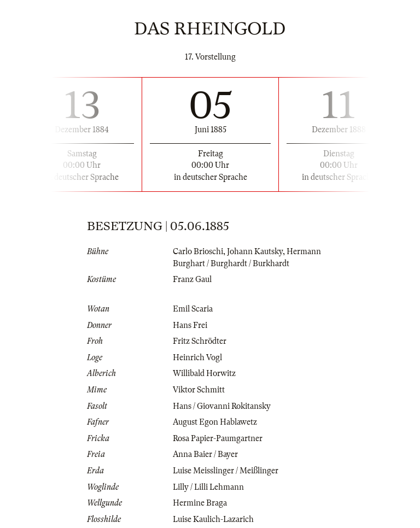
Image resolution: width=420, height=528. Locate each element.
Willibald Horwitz (204, 373)
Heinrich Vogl (197, 357)
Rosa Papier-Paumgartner (218, 438)
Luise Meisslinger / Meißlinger (226, 471)
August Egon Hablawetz (215, 422)
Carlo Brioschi (198, 251)
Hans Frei (190, 325)
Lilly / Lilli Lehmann (208, 487)
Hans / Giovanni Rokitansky (222, 406)
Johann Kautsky (255, 251)
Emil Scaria (193, 309)
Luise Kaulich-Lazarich (213, 519)
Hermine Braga (200, 503)
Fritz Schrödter (200, 341)
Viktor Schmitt (199, 390)
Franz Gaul (192, 279)
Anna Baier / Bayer (205, 454)
